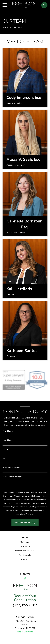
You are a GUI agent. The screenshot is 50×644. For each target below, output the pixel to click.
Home (25, 537)
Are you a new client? (13, 468)
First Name (8, 431)
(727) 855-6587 (25, 605)
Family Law (25, 546)
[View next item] (36, 395)
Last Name (8, 440)
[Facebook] (25, 578)
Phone (5, 449)
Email (5, 459)
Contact (25, 560)
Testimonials (25, 555)
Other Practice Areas (25, 551)
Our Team (25, 542)
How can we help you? (13, 476)
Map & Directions (25, 632)
